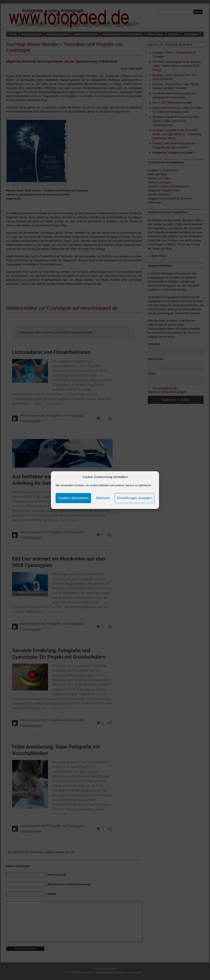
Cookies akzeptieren (73, 498)
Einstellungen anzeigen (135, 498)
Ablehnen (103, 498)
